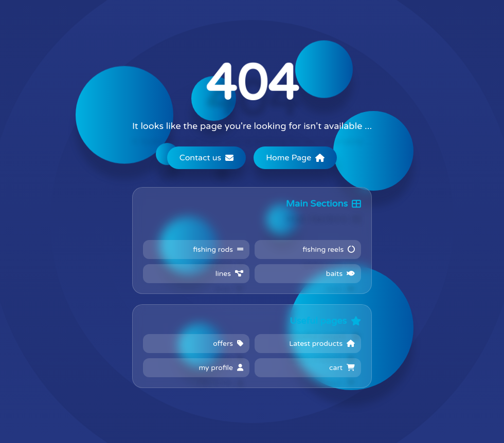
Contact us (206, 158)
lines (229, 274)
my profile (221, 368)
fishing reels (329, 250)
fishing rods (218, 250)
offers (228, 344)
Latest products (322, 344)
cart (342, 368)
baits (340, 274)
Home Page (295, 158)
